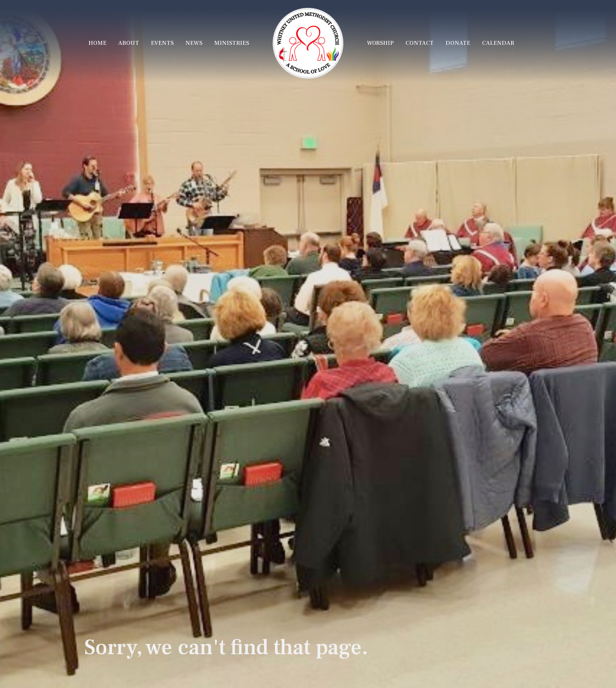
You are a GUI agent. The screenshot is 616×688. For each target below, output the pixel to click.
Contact (420, 43)
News (194, 43)
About (129, 43)
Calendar (498, 43)
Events (162, 43)
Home (97, 43)
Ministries (232, 43)
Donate (458, 43)
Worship (380, 43)
